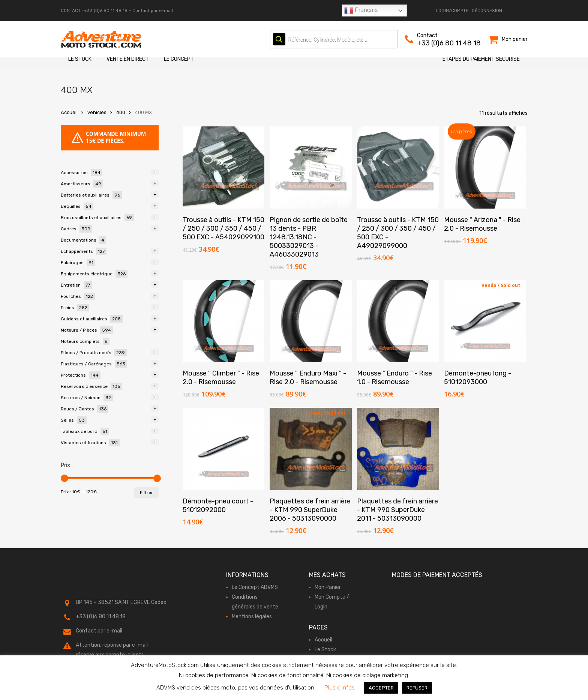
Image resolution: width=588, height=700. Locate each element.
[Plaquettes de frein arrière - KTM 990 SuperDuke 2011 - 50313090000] (398, 449)
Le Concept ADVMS (255, 587)
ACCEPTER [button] (381, 688)
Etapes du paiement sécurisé (481, 59)
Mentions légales (252, 617)
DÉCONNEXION (487, 11)
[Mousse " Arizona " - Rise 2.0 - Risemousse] (485, 167)
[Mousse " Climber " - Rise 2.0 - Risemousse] (224, 321)
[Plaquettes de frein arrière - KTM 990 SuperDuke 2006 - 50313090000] (311, 449)
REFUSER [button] (417, 688)
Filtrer (146, 493)
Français (361, 11)
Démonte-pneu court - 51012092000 (218, 505)
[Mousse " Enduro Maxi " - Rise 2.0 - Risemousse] (311, 321)
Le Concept (179, 59)
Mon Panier (328, 587)
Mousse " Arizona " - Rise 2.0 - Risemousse (482, 224)
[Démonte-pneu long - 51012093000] (485, 321)
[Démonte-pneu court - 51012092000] (224, 449)
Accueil (69, 112)
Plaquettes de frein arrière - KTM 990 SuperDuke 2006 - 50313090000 (310, 510)
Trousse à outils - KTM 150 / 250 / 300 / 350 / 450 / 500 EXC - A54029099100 (223, 228)
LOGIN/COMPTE (452, 11)
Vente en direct (128, 59)
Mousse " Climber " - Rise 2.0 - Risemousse (221, 378)
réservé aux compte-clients (110, 655)
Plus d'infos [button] (340, 688)
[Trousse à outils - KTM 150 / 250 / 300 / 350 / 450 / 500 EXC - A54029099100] (224, 167)
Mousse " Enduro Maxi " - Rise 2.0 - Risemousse (308, 378)
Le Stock (80, 59)
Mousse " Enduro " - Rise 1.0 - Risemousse (394, 378)
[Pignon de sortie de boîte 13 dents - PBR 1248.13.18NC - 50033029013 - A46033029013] (311, 167)
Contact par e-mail (153, 11)
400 (121, 112)
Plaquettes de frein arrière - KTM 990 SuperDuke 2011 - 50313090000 (397, 510)
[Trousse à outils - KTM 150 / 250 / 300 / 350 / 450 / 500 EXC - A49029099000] (398, 167)
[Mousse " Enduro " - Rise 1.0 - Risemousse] (398, 321)
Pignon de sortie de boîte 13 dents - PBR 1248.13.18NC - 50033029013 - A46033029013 (309, 237)
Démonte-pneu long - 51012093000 (478, 378)
